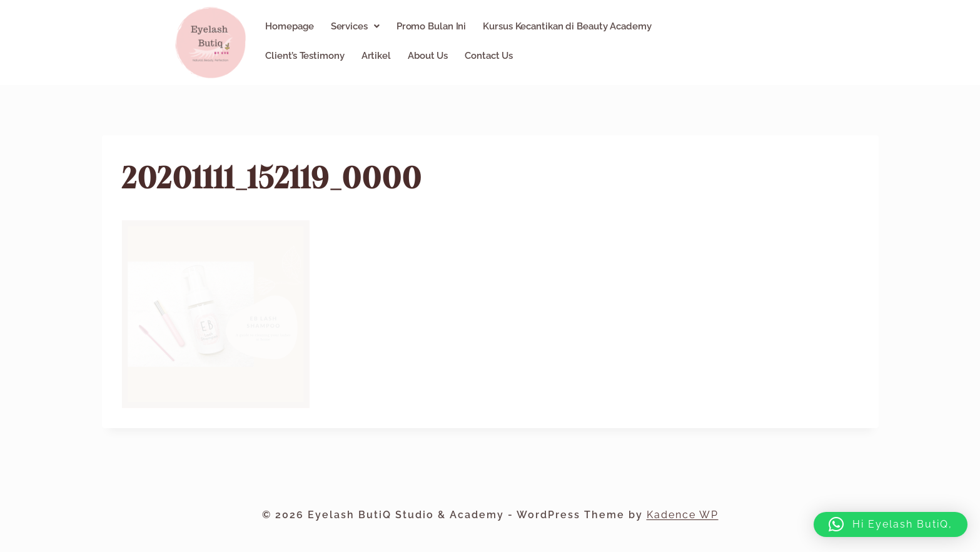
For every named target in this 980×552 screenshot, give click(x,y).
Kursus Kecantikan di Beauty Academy (567, 26)
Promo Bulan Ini (432, 26)
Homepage (289, 26)
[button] (355, 26)
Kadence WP (683, 515)
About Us (428, 56)
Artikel (376, 56)
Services (355, 26)
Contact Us (489, 56)
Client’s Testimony (305, 56)
